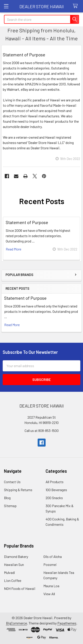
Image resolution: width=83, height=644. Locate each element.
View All (49, 594)
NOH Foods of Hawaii (20, 588)
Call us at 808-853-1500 (42, 430)
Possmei (50, 564)
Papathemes (67, 623)
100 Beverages (56, 490)
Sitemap (10, 506)
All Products (55, 482)
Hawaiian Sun (14, 564)
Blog (7, 498)
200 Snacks (54, 498)
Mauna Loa (51, 586)
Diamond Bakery (16, 556)
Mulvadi (10, 572)
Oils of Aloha (53, 556)
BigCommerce (16, 623)
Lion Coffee (13, 580)
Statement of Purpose (25, 298)
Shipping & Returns (18, 490)
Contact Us (12, 482)
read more (12, 325)
